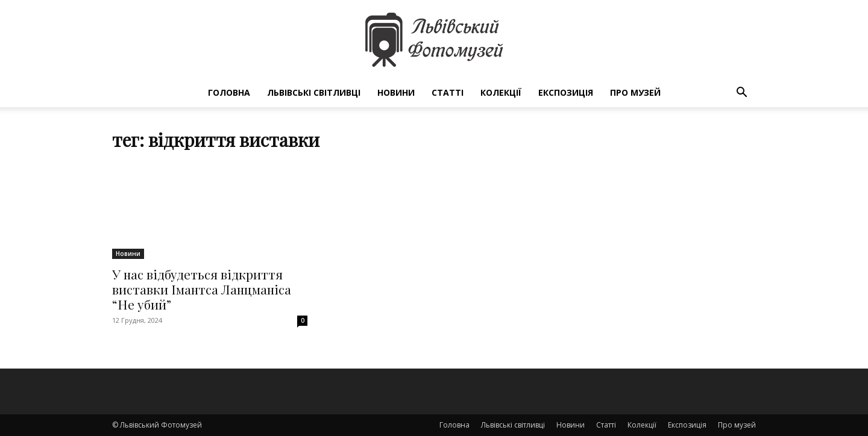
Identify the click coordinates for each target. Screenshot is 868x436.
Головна (229, 92)
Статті (448, 92)
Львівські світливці (314, 92)
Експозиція (566, 92)
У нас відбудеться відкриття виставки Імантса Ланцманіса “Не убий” (202, 289)
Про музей (635, 92)
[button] (741, 94)
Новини (396, 92)
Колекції (501, 92)
